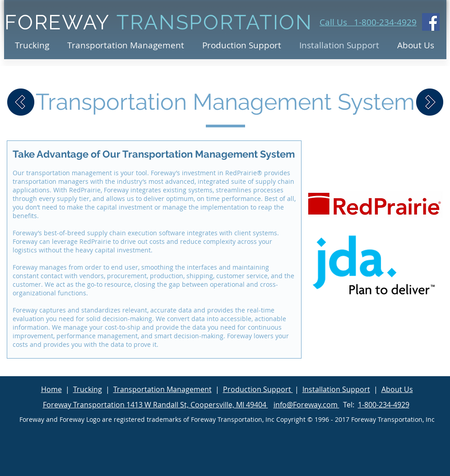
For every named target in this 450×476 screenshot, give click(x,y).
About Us (397, 389)
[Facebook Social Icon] (431, 22)
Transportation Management (162, 389)
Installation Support (336, 389)
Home (51, 389)
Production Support (258, 389)
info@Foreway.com (306, 405)
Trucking (88, 389)
